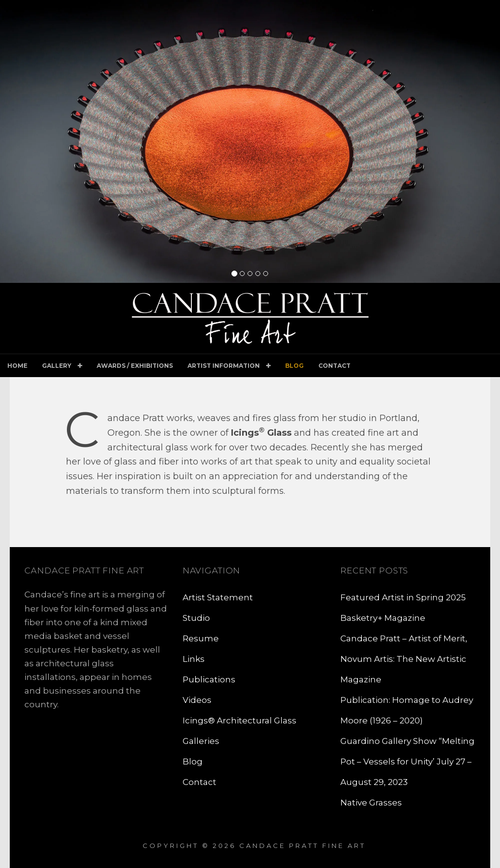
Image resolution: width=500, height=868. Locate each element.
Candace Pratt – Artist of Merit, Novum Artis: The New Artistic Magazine (404, 659)
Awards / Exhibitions (135, 366)
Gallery (57, 366)
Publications (209, 679)
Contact (334, 366)
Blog (294, 366)
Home (17, 366)
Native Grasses (371, 803)
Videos (197, 700)
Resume (201, 638)
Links (194, 659)
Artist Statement (218, 597)
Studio (196, 618)
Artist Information (224, 366)
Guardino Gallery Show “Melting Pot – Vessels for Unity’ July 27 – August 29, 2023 (407, 762)
